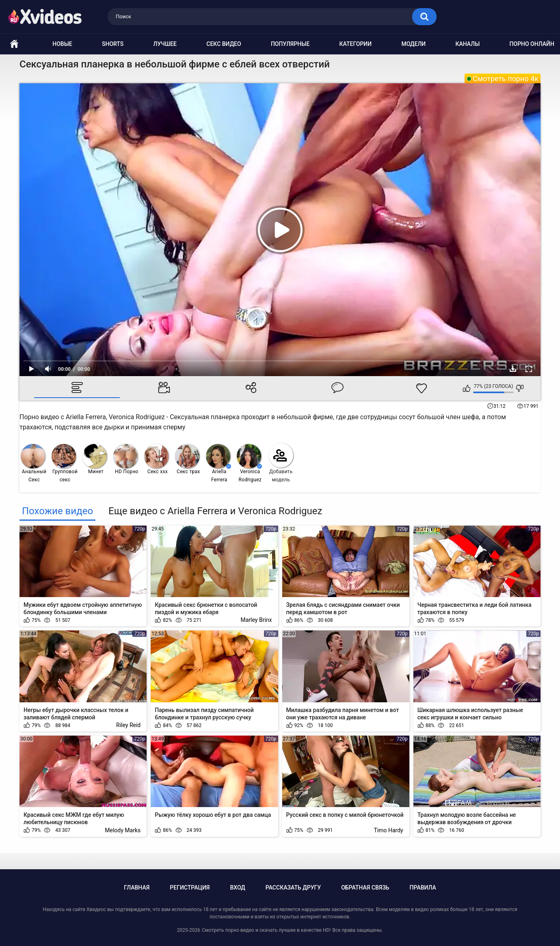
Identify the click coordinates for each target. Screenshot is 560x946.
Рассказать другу (293, 888)
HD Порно (126, 459)
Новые (62, 44)
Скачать (513, 369)
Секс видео (224, 44)
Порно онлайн (532, 44)
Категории (356, 44)
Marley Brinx (256, 620)
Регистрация (190, 888)
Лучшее (165, 44)
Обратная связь (365, 888)
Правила (423, 888)
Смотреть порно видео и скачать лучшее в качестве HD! (266, 930)
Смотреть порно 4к (506, 79)
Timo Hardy (389, 830)
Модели (413, 44)
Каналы (467, 44)
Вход (237, 888)
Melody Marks (123, 830)
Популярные (290, 44)
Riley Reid (128, 725)
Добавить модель (281, 463)
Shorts (113, 44)
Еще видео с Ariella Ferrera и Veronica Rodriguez (215, 511)
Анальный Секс (34, 463)
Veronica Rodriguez (249, 463)
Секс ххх (156, 459)
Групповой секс (65, 463)
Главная (137, 888)
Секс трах (188, 459)
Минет (95, 459)
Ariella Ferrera (218, 463)
